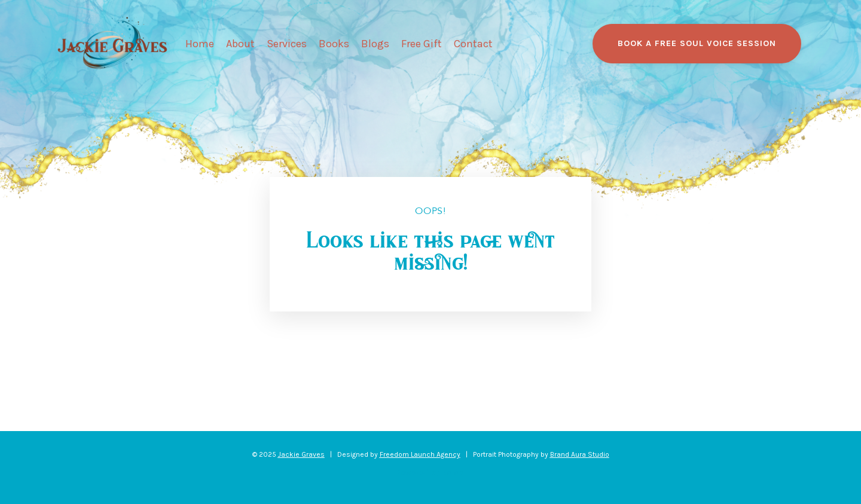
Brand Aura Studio (580, 454)
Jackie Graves (301, 454)
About (240, 44)
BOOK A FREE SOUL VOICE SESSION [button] (697, 43)
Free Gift (422, 44)
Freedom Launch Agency (420, 454)
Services (287, 44)
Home (200, 44)
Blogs (375, 44)
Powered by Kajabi (430, 473)
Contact (473, 44)
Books (334, 44)
